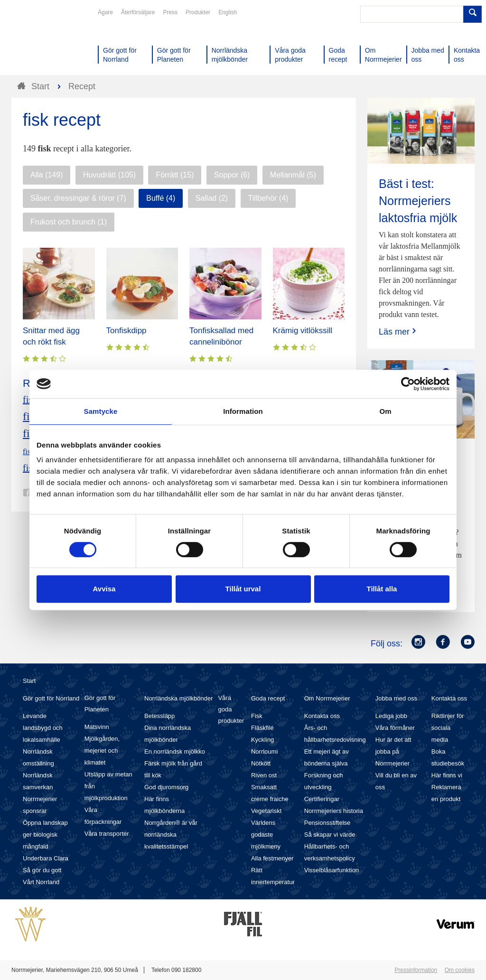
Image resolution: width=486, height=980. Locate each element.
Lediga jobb (391, 716)
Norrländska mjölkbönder (179, 698)
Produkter (198, 12)
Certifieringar (322, 799)
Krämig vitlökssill (303, 331)
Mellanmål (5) (293, 175)
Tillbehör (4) (268, 198)
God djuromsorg (166, 787)
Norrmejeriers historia (334, 811)
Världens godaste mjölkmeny (266, 835)
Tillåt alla (382, 589)
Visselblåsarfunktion (332, 870)
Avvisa (104, 589)
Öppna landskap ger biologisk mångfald (45, 835)
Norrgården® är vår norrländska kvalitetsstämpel (171, 835)
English (228, 12)
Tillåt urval (243, 589)
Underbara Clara (46, 858)
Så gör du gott (42, 870)
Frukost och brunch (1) (69, 222)
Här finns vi (447, 775)
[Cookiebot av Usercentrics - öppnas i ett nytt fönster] (408, 384)
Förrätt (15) (175, 175)
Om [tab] (385, 411)
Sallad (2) (212, 198)
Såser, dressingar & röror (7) (78, 198)
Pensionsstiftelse (327, 823)
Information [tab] (243, 411)
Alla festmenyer (272, 858)
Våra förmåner (395, 728)
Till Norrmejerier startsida (47, 42)
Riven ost (264, 775)
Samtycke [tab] (101, 411)
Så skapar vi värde (330, 835)
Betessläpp (159, 716)
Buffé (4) (161, 198)
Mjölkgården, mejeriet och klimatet (102, 751)
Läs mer (398, 331)
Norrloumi (264, 751)
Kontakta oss (322, 716)
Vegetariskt (266, 811)
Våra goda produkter (231, 709)
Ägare (105, 12)
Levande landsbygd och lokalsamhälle (43, 728)
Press (170, 12)
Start (29, 681)
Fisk (257, 716)
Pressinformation (416, 970)
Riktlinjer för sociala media (448, 728)
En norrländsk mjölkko (175, 751)
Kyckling (262, 740)
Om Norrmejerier (327, 698)
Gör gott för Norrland (51, 698)
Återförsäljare (138, 12)
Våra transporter (107, 834)
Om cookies (460, 970)
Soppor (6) (232, 175)
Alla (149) (47, 175)
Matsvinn (97, 727)
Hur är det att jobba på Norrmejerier (393, 751)
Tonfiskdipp (126, 331)
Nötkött (261, 763)
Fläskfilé (262, 728)
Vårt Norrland (41, 882)
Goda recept (268, 698)
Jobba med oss (396, 698)
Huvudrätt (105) (109, 175)
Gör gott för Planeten (100, 704)
